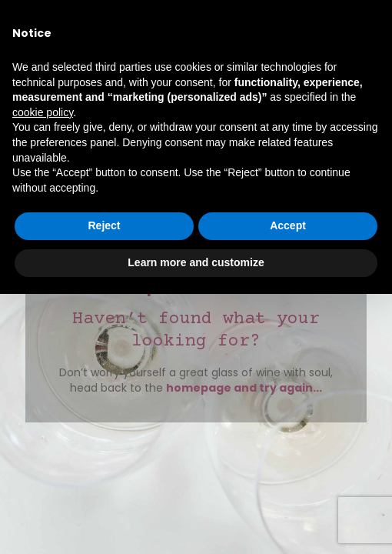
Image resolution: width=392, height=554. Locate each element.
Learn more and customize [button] (196, 262)
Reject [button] (104, 225)
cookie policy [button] (43, 112)
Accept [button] (288, 225)
